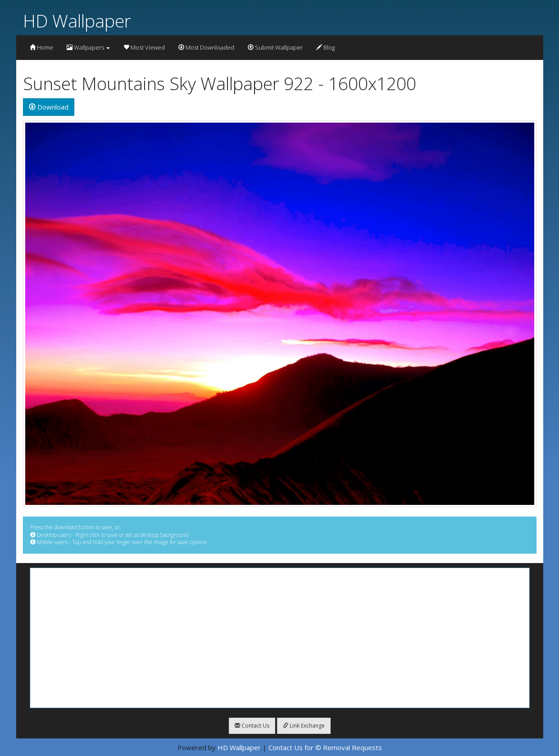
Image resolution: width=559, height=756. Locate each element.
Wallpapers (88, 47)
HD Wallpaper (77, 21)
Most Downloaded (206, 47)
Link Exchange (304, 726)
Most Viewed (144, 47)
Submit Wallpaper (275, 47)
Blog (325, 47)
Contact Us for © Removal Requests (325, 747)
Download (49, 107)
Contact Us (252, 726)
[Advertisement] (280, 638)
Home (41, 47)
